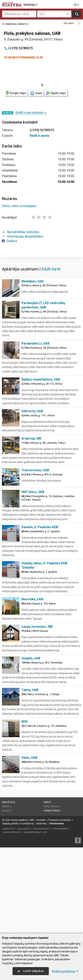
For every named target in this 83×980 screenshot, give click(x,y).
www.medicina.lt (12, 832)
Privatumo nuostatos (60, 820)
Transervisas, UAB (35, 470)
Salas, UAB (29, 758)
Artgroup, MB (31, 438)
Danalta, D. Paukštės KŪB (40, 527)
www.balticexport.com (35, 832)
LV (77, 5)
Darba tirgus (52, 811)
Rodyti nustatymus (65, 971)
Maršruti (55, 806)
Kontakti (41, 820)
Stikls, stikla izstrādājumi (19, 206)
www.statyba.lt (61, 829)
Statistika (42, 824)
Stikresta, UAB (32, 411)
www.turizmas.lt (41, 829)
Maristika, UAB (32, 599)
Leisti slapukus (31, 971)
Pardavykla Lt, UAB (35, 343)
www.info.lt (9, 829)
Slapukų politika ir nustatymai (18, 824)
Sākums (7, 806)
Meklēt (76, 14)
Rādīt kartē (51, 269)
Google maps (16, 93)
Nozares (7, 811)
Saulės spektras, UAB (22, 820)
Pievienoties (57, 824)
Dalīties (10, 241)
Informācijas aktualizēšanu (23, 236)
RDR (25, 722)
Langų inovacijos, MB (37, 627)
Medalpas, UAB (33, 281)
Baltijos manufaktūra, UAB (41, 379)
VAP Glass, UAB (33, 492)
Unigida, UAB (31, 658)
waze (36, 93)
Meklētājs (31, 5)
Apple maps (56, 93)
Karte (47, 802)
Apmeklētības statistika (21, 232)
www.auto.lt (24, 829)
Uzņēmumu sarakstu (15, 24)
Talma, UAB (30, 690)
